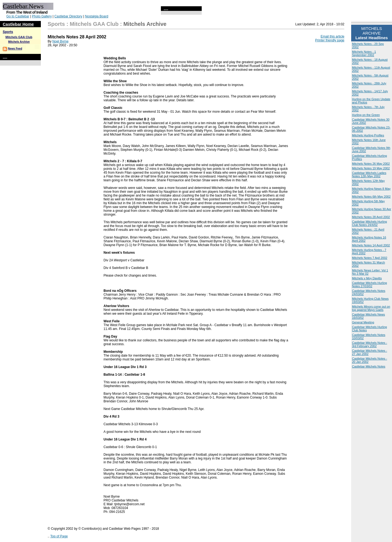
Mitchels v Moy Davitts (367, 278)
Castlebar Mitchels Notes (369, 366)
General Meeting (363, 322)
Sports (8, 32)
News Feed (15, 49)
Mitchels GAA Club (19, 37)
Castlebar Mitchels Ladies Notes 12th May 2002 (369, 174)
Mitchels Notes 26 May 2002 (371, 164)
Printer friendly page (330, 40)
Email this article (333, 36)
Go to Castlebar (18, 16)
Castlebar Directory (68, 16)
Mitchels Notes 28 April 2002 (371, 217)
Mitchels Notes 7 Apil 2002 (370, 258)
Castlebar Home (18, 24)
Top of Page (59, 536)
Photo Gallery (42, 16)
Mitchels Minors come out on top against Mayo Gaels (371, 308)
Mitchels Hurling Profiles (368, 135)
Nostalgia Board (97, 16)
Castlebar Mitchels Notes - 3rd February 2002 (370, 344)
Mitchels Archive (19, 42)
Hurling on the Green (366, 115)
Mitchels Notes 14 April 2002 (371, 245)
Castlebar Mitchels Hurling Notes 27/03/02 (369, 284)
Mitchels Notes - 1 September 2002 (364, 53)
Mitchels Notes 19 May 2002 (371, 168)
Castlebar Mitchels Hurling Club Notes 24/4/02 (369, 223)
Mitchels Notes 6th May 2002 (371, 197)
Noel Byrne (60, 41)
